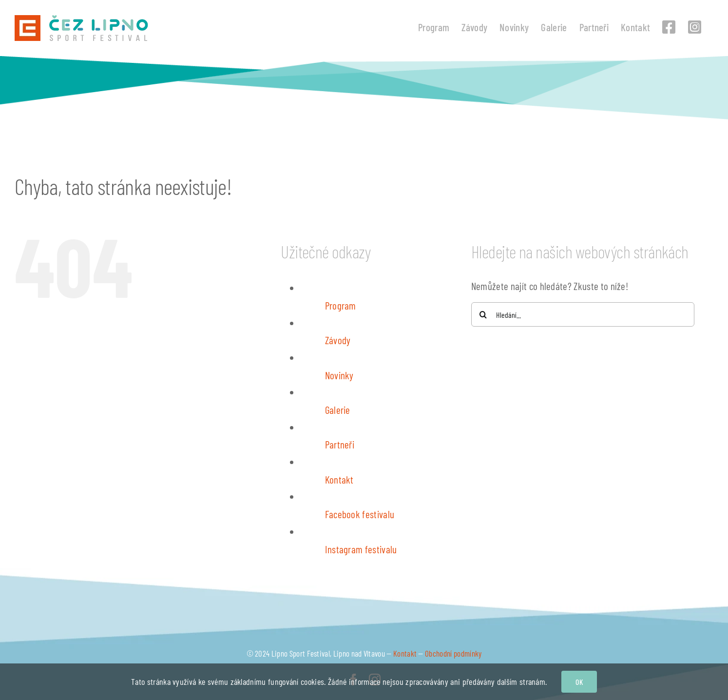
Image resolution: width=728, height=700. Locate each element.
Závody (338, 340)
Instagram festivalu (361, 549)
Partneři (340, 444)
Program (341, 305)
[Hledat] (483, 314)
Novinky (339, 375)
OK (579, 682)
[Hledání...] (583, 314)
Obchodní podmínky (453, 653)
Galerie (338, 410)
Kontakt (339, 479)
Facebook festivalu (360, 514)
